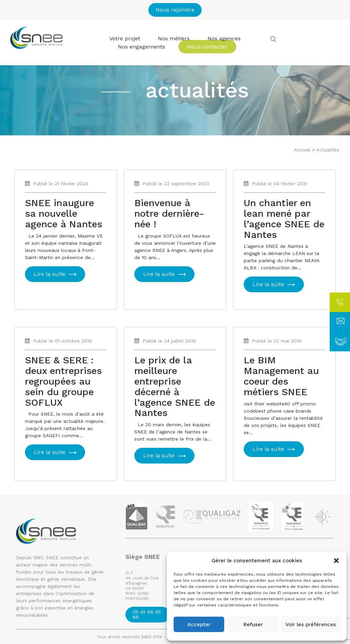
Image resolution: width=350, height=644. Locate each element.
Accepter (199, 625)
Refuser (253, 625)
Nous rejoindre (175, 10)
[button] (336, 561)
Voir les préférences (311, 625)
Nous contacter (207, 47)
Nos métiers (174, 38)
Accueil (302, 150)
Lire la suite (50, 274)
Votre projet (125, 38)
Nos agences (224, 38)
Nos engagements (142, 47)
